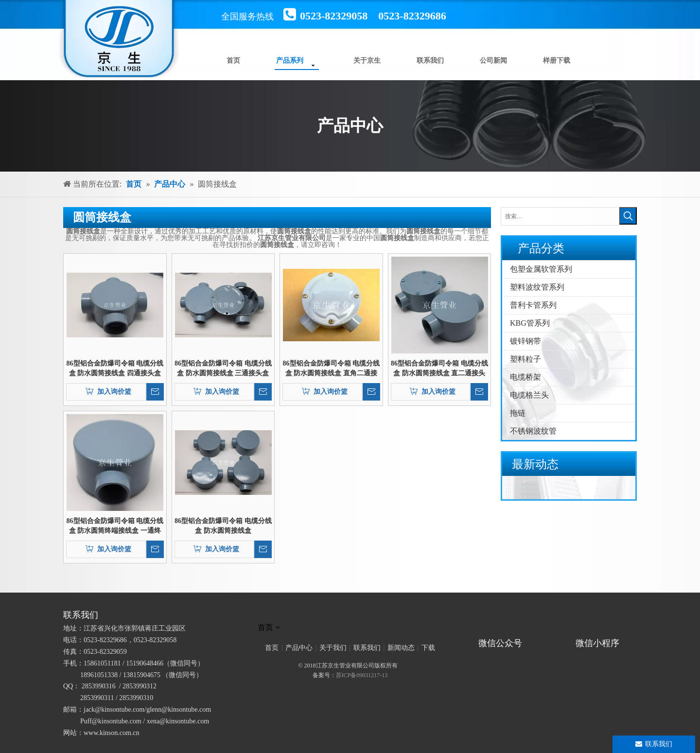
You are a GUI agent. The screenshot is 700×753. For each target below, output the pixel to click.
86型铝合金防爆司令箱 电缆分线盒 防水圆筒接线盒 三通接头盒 (223, 368)
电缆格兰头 (529, 395)
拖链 (518, 413)
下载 (428, 648)
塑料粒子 (525, 359)
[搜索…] (560, 216)
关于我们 (333, 648)
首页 (272, 648)
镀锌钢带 (525, 341)
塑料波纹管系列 (537, 287)
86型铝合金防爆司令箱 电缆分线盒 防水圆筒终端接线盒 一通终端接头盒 (115, 526)
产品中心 (299, 648)
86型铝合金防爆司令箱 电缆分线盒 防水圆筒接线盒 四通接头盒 (115, 368)
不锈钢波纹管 (533, 431)
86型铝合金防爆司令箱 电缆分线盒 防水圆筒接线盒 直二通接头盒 (439, 369)
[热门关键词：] (628, 216)
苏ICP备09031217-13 (362, 675)
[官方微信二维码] (474, 630)
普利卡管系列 (533, 305)
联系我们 (367, 648)
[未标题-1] (350, 615)
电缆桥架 (525, 377)
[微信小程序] (600, 630)
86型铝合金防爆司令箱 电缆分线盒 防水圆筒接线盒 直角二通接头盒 (332, 369)
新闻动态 (401, 648)
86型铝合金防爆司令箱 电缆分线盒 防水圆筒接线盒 (223, 526)
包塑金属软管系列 (541, 269)
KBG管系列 (530, 323)
